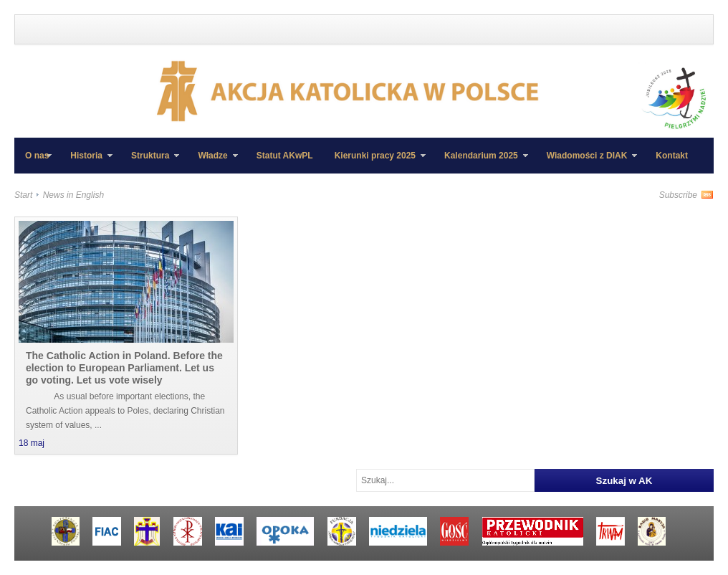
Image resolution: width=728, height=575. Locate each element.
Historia (86, 162)
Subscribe (678, 195)
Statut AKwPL (285, 156)
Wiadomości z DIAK (587, 162)
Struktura (150, 162)
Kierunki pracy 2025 (375, 162)
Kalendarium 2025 (481, 162)
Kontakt (672, 156)
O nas (37, 156)
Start (23, 195)
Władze (212, 162)
